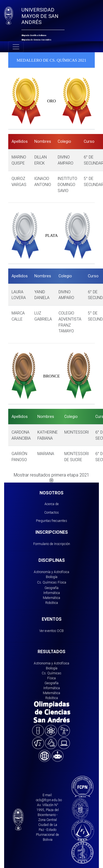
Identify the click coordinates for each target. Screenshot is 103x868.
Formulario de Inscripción (52, 544)
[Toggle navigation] (16, 47)
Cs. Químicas (47, 582)
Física (62, 582)
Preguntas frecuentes (51, 521)
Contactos (51, 512)
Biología (52, 577)
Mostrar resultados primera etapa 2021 (51, 477)
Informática (52, 593)
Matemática (51, 598)
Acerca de (52, 504)
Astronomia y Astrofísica (51, 663)
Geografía (51, 588)
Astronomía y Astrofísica (51, 572)
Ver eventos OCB (51, 631)
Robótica (52, 603)
